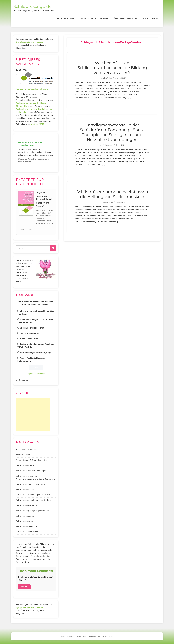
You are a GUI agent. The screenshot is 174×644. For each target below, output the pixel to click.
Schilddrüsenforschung (26, 505)
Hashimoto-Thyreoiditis (26, 449)
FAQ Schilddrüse (65, 18)
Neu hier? (105, 18)
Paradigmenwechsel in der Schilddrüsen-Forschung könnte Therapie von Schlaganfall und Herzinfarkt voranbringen (112, 132)
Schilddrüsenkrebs (24, 521)
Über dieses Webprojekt (126, 18)
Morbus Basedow (24, 455)
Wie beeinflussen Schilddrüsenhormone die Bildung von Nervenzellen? (112, 68)
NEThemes (109, 636)
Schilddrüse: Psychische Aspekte (31, 484)
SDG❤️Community (152, 18)
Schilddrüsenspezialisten (27, 532)
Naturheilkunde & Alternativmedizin (32, 460)
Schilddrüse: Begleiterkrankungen (31, 471)
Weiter (24, 587)
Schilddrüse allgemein (26, 465)
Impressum (21, 89)
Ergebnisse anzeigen (36, 374)
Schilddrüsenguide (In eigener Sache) (33, 511)
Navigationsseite (87, 18)
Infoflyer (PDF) (37, 124)
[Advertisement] (33, 414)
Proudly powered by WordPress (73, 636)
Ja (20, 580)
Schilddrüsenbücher (25, 489)
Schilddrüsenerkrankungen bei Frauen (33, 495)
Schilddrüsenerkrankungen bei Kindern (33, 500)
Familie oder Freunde (29, 333)
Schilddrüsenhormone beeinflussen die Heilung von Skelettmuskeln (112, 194)
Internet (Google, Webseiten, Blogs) (36, 352)
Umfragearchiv (23, 380)
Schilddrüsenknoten (25, 516)
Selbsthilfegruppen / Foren (32, 328)
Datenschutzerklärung (38, 89)
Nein (26, 580)
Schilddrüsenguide (32, 6)
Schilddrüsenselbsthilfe (26, 527)
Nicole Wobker (106, 78)
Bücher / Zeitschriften (30, 339)
